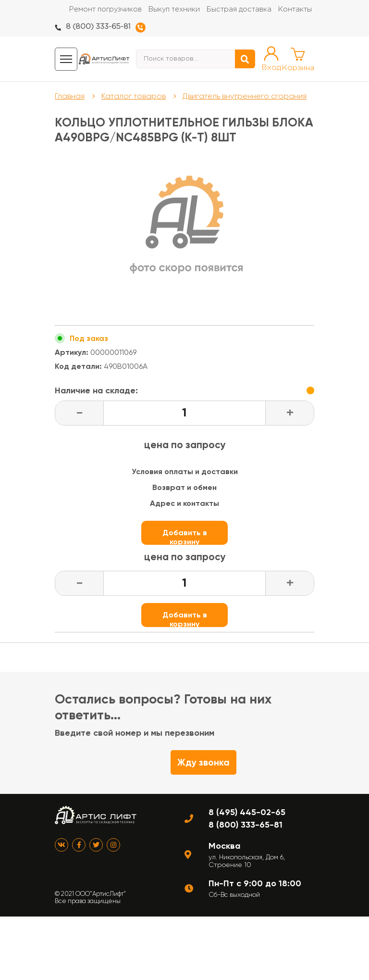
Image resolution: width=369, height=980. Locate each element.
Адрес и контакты (184, 503)
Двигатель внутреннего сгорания (245, 96)
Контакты (295, 9)
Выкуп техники (174, 9)
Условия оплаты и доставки (185, 471)
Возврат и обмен (184, 487)
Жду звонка (203, 762)
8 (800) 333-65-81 (98, 27)
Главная (70, 96)
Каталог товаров (134, 96)
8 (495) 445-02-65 (247, 812)
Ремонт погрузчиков (105, 9)
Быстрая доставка (239, 9)
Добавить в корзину (185, 536)
